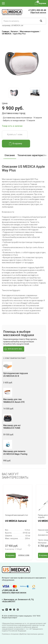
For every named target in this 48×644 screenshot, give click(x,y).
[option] (14, 93)
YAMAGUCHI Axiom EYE (24, 401)
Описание (10, 155)
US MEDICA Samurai (16, 521)
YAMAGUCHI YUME (24, 427)
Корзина (42, 3)
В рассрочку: (14, 549)
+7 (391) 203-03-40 (37, 10)
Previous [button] (4, 93)
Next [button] (45, 93)
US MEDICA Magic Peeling (24, 453)
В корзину (16, 144)
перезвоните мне (13, 349)
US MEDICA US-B (24, 375)
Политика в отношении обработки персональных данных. (23, 634)
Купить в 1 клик (15, 134)
